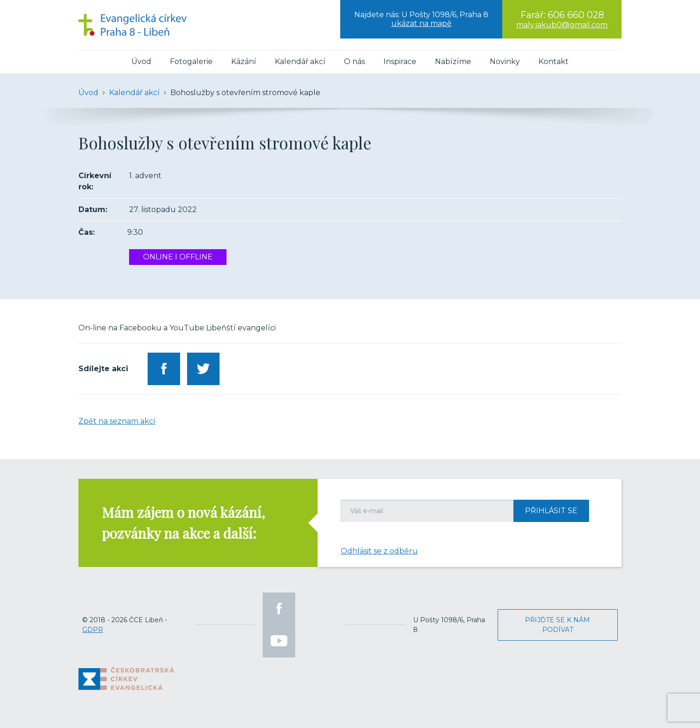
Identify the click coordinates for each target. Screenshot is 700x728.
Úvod (141, 61)
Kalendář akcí (300, 61)
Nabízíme (453, 61)
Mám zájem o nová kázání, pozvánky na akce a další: (183, 523)
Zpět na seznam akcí (117, 421)
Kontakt (554, 61)
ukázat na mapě (421, 23)
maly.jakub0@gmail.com (562, 25)
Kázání (244, 61)
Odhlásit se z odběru (379, 551)
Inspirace (400, 61)
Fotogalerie (191, 61)
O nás (354, 61)
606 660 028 (576, 15)
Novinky (505, 61)
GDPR (93, 630)
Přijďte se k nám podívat (557, 625)
